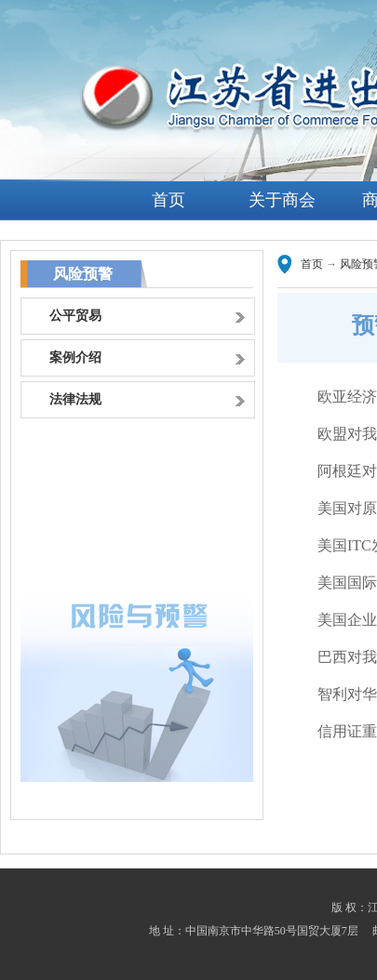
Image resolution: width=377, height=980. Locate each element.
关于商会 (282, 200)
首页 (168, 200)
